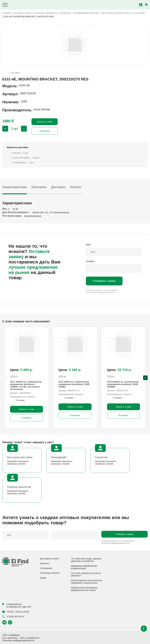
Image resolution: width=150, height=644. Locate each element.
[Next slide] (145, 378)
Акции (43, 578)
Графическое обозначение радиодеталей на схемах (84, 589)
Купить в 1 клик (45, 122)
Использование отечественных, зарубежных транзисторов (87, 582)
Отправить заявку (104, 281)
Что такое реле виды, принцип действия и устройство (86, 560)
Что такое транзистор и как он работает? (86, 574)
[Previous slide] (5, 378)
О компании (46, 568)
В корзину (45, 131)
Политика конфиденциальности (18, 640)
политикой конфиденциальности (101, 293)
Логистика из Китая (50, 573)
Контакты (45, 563)
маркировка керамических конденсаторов (84, 567)
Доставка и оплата (49, 559)
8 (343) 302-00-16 (13, 617)
